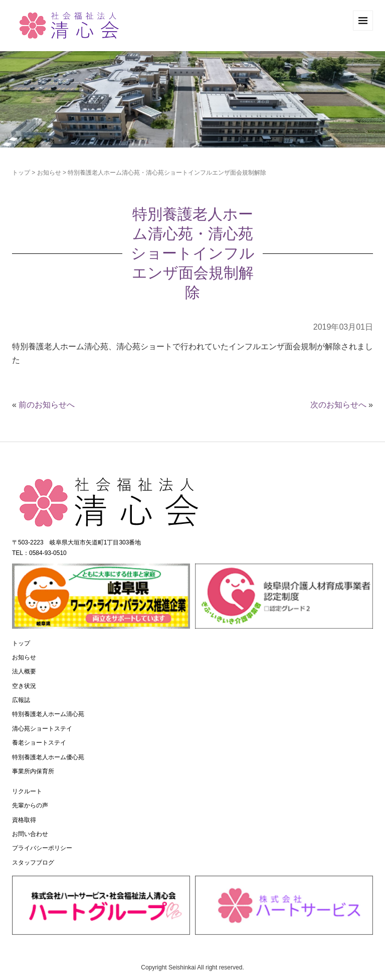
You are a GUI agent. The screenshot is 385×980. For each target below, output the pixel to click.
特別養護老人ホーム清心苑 (48, 714)
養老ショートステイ (39, 743)
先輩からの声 (30, 805)
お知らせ (49, 173)
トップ (21, 173)
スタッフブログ (33, 863)
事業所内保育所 (33, 771)
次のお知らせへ (338, 405)
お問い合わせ (30, 834)
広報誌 (21, 700)
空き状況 (24, 686)
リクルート (27, 791)
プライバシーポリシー (42, 848)
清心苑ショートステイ (42, 729)
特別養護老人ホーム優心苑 (48, 757)
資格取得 (24, 820)
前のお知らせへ (47, 405)
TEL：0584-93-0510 (39, 553)
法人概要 (24, 671)
